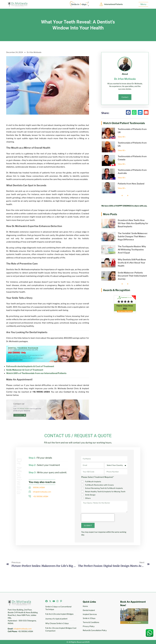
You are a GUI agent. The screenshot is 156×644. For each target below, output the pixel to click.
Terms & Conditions (91, 622)
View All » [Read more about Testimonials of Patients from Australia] (122, 178)
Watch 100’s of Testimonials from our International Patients (36, 373)
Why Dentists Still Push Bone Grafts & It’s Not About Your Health (132, 263)
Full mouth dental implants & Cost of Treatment (30, 366)
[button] (128, 112)
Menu (143, 4)
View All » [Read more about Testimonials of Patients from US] (122, 150)
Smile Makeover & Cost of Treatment (25, 370)
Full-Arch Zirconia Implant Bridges (59, 614)
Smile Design (90, 495)
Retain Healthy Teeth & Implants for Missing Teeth (105, 492)
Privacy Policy (89, 626)
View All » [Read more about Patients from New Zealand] (122, 188)
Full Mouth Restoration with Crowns (99, 485)
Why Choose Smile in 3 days (57, 623)
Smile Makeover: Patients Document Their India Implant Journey (132, 276)
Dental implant (89, 610)
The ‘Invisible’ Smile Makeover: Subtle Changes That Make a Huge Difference (133, 236)
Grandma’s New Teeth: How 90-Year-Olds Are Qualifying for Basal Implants (133, 223)
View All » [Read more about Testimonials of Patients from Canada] (122, 164)
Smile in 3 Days (89, 618)
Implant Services (90, 614)
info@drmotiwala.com (23, 629)
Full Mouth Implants (93, 482)
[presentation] (98, 518)
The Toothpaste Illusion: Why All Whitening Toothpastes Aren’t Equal (132, 250)
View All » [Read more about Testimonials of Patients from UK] (122, 137)
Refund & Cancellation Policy (95, 630)
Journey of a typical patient (56, 619)
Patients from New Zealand (131, 184)
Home (85, 606)
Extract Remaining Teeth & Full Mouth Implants (104, 488)
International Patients (114, 4)
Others (88, 498)
